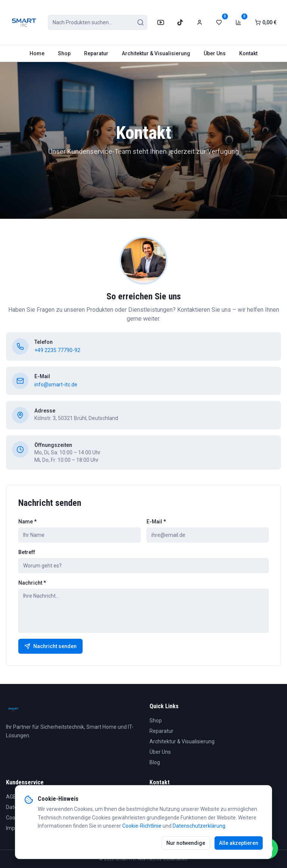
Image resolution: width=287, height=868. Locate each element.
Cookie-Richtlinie (142, 826)
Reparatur (96, 53)
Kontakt (248, 53)
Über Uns (215, 53)
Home (37, 53)
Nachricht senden (50, 646)
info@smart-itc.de (56, 385)
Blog (155, 762)
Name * (27, 522)
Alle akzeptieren (239, 843)
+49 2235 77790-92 (57, 350)
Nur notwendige (186, 843)
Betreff (27, 552)
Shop (64, 53)
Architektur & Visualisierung (156, 53)
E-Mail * (156, 522)
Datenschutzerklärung (199, 826)
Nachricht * (32, 583)
